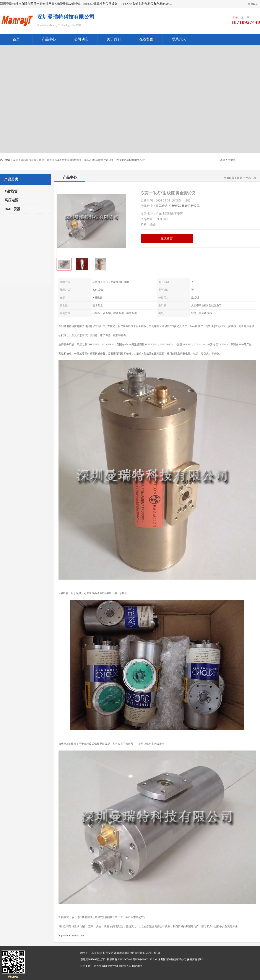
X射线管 (11, 191)
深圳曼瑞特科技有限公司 (172, 959)
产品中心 (49, 39)
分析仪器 (175, 206)
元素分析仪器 (191, 206)
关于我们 (114, 39)
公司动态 (81, 39)
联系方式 (179, 39)
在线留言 (146, 39)
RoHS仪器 (12, 209)
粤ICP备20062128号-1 (145, 959)
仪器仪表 (162, 206)
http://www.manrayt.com (71, 936)
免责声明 (113, 966)
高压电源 (11, 200)
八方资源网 (100, 966)
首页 (16, 39)
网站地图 (137, 966)
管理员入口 (125, 966)
